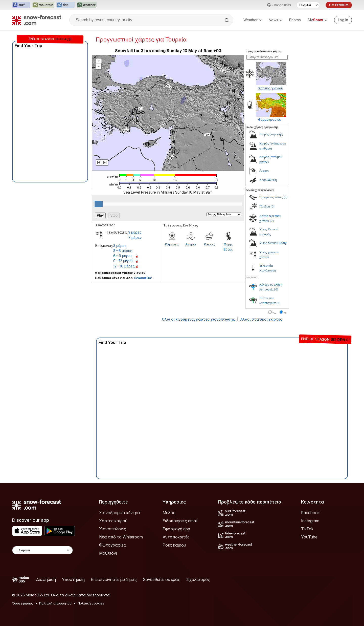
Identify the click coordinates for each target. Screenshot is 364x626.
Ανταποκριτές (176, 537)
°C (274, 313)
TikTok (307, 529)
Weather (253, 20)
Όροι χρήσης (23, 603)
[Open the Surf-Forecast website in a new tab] (21, 5)
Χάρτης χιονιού (271, 88)
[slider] (99, 204)
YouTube (309, 537)
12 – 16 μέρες (124, 266)
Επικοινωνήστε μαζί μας (114, 579)
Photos (295, 20)
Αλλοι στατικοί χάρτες (261, 319)
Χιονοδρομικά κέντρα (120, 513)
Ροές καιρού (174, 545)
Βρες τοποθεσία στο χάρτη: (264, 51)
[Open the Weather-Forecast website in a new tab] (87, 5)
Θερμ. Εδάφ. (228, 247)
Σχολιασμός (198, 579)
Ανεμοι (191, 244)
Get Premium (339, 5)
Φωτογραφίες (112, 545)
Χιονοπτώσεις (113, 529)
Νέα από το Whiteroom (121, 537)
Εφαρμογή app (176, 529)
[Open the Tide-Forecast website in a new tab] (65, 5)
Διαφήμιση (46, 579)
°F (285, 313)
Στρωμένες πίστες (271, 197)
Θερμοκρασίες (270, 119)
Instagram (310, 521)
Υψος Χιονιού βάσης (273, 243)
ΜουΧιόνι (108, 553)
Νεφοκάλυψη (268, 180)
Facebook (310, 513)
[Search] (227, 20)
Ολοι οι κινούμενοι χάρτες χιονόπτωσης (198, 319)
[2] (272, 221)
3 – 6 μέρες (123, 251)
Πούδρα (265, 206)
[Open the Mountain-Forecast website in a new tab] (43, 5)
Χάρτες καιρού (113, 521)
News (275, 20)
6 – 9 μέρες (123, 256)
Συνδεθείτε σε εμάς (162, 579)
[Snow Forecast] (37, 20)
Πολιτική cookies (91, 603)
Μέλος (169, 513)
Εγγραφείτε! (143, 278)
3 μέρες (135, 232)
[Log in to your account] (343, 20)
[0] (286, 197)
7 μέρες (135, 237)
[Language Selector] (308, 5)
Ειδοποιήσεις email (180, 521)
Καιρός (209, 244)
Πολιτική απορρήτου (55, 603)
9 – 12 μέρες (123, 261)
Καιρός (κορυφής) (271, 134)
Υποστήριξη (73, 579)
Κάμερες (172, 244)
